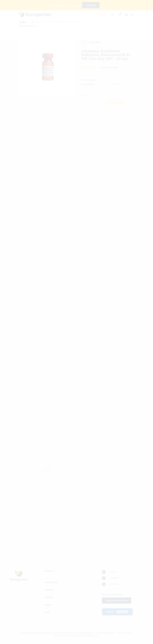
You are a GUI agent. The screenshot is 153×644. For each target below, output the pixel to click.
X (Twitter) (110, 584)
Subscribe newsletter (117, 601)
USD (132, 15)
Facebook (110, 578)
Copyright (25, 633)
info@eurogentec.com (105, 633)
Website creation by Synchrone (85, 636)
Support (103, 15)
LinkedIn (109, 572)
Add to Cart (116, 103)
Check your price (109, 69)
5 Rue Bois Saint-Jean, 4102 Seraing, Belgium (73, 633)
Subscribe (91, 5)
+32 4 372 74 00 (125, 633)
